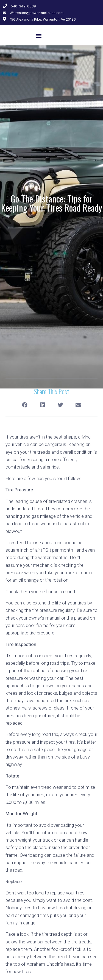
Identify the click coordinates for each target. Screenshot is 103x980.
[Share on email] (78, 405)
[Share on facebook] (25, 405)
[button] (39, 35)
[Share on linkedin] (43, 405)
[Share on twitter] (61, 405)
